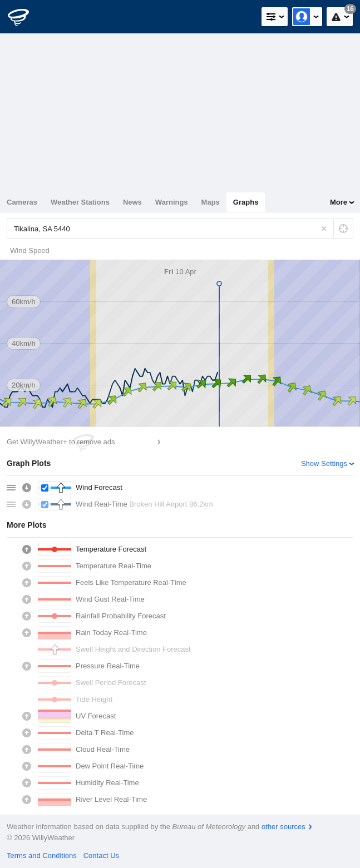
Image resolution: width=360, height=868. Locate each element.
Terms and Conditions (42, 855)
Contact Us (101, 855)
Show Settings (324, 463)
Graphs (246, 202)
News (132, 202)
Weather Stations (80, 202)
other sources (283, 827)
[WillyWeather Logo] (25, 17)
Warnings (172, 202)
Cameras (22, 202)
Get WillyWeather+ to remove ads (61, 442)
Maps (211, 202)
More (339, 202)
